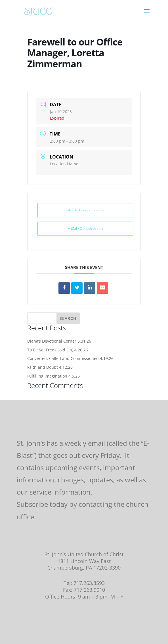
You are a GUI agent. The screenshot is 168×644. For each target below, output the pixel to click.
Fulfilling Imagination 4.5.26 (53, 376)
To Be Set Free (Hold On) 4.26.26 (58, 350)
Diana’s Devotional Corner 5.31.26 (59, 341)
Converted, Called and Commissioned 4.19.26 (70, 358)
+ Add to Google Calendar (86, 210)
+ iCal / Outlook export (86, 229)
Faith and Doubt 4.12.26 (50, 367)
